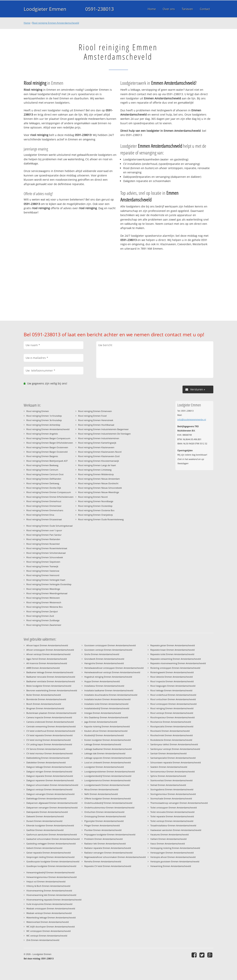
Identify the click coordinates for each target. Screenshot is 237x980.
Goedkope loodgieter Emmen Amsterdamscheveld (51, 866)
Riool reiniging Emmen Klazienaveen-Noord (100, 452)
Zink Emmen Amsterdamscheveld (43, 940)
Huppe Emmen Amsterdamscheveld (102, 681)
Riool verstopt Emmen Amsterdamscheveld (172, 713)
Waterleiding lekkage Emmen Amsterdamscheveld (51, 917)
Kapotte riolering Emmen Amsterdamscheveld (107, 726)
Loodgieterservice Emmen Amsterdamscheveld (107, 780)
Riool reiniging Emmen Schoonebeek (45, 557)
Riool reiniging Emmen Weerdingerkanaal (47, 593)
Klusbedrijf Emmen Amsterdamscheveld (104, 735)
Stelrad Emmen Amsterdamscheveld (168, 785)
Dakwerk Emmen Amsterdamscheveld (45, 816)
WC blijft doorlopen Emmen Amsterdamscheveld (51, 927)
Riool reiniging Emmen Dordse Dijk (44, 488)
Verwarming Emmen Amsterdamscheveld (171, 866)
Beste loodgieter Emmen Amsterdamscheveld (49, 686)
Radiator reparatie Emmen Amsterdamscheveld (108, 848)
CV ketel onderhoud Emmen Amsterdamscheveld (51, 731)
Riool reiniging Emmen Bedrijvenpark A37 (47, 461)
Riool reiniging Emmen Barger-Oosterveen (47, 447)
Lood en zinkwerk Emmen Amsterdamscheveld (108, 762)
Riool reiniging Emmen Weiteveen (43, 598)
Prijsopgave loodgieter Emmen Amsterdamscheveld (110, 834)
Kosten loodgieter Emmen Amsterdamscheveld (108, 740)
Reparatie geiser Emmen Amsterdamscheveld (173, 645)
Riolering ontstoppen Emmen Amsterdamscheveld (175, 668)
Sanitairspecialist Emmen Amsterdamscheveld (173, 758)
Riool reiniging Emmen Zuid (40, 616)
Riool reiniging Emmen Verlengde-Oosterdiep (49, 584)
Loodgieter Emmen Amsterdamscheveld (104, 767)
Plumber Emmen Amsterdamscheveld (103, 830)
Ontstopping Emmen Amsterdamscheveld (105, 816)
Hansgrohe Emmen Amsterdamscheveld (104, 663)
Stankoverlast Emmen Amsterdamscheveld (171, 780)
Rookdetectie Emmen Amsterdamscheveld (171, 740)
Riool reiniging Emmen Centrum (42, 470)
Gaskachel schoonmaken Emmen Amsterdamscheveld (53, 839)
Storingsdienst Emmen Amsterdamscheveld (172, 789)
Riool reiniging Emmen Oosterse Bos (96, 510)
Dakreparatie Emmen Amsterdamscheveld (47, 812)
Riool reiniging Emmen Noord (93, 497)
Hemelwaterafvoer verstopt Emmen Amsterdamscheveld (112, 672)
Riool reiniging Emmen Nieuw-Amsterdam (99, 479)
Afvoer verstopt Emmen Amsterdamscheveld (48, 654)
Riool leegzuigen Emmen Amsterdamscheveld (173, 686)
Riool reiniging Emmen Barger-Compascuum (48, 438)
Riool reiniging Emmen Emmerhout (44, 501)
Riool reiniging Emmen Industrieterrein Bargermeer (103, 429)
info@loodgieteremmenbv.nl (192, 419)
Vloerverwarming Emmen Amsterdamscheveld (49, 891)
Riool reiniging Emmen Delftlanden (44, 479)
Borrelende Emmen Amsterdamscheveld (46, 699)
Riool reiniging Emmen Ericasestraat (44, 519)
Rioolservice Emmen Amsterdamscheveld (171, 722)
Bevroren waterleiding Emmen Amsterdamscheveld (52, 690)
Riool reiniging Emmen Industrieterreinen (99, 438)
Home (27, 23)
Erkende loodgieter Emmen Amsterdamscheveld (50, 825)
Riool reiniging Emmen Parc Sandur (44, 535)
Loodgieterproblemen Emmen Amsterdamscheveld (110, 771)
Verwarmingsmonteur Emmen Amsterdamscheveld (52, 877)
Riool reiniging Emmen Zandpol (42, 611)
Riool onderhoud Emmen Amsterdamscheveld (173, 695)
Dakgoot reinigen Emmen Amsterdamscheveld (49, 771)
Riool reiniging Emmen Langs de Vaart (97, 465)
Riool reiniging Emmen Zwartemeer (44, 625)
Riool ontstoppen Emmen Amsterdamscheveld (173, 704)
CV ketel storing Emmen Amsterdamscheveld (49, 740)
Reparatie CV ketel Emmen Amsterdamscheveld (108, 866)
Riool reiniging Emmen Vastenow (43, 571)
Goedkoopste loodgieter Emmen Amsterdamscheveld (53, 861)
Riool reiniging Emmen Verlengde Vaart (46, 580)
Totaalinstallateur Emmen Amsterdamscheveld (173, 825)
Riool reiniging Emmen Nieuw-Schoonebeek (100, 488)
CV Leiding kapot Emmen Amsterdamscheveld (49, 744)
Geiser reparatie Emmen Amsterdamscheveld (49, 853)
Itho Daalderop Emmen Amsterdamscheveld (106, 717)
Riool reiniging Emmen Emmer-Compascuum (49, 492)
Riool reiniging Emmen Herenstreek (96, 420)
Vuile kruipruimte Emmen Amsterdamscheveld (49, 904)
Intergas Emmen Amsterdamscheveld (103, 713)
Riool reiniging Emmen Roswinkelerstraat (47, 548)
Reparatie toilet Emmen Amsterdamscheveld (172, 654)
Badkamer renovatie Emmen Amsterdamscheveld (51, 677)
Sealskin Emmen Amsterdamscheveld (169, 767)
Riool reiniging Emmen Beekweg (42, 465)
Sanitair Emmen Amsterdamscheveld (168, 753)
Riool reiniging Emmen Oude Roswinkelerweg (101, 519)
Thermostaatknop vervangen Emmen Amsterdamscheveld (179, 803)
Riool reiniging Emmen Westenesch (44, 602)
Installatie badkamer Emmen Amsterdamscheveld (109, 690)
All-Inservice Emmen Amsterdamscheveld (47, 663)
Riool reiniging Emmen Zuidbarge (43, 620)
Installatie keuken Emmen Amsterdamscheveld (107, 699)
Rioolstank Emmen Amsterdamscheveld (170, 731)
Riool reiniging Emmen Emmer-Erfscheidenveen (50, 497)
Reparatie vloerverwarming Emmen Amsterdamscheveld (178, 663)
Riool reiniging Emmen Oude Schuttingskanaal (49, 526)
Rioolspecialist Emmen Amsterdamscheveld (172, 726)
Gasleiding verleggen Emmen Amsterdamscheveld (51, 844)
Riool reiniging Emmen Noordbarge (96, 501)
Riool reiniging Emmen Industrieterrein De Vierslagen (104, 434)
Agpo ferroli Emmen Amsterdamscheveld (47, 659)
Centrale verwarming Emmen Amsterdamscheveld (51, 726)
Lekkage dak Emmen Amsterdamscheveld (105, 753)
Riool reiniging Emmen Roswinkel (43, 544)
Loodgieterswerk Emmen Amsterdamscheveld (107, 785)
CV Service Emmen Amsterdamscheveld (46, 749)
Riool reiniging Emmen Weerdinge (43, 589)
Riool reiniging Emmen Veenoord (43, 575)
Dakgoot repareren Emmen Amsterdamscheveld (50, 780)
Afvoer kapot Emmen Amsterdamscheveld (47, 645)
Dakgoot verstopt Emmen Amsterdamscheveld (49, 789)
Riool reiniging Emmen (38, 411)
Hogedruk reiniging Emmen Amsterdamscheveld (108, 677)
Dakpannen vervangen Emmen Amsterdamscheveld (52, 808)
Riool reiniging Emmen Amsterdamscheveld (56, 23)
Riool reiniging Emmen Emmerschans (45, 510)
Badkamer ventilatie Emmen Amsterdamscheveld (51, 681)
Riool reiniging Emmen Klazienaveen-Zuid (99, 456)
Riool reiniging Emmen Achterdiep (43, 425)
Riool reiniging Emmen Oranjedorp (95, 515)
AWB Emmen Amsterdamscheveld (43, 668)
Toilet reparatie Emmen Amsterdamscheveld (172, 816)
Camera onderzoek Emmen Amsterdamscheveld (50, 722)
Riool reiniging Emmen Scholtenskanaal (46, 553)
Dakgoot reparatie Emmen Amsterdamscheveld (50, 776)
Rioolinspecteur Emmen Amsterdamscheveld (173, 717)
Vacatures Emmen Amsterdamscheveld (170, 834)
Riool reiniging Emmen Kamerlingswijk (97, 443)
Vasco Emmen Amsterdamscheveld (168, 844)
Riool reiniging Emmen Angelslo (42, 434)
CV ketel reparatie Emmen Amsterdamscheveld (49, 735)
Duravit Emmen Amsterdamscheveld (44, 821)
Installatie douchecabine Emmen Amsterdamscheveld (111, 695)
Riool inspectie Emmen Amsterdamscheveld (172, 681)
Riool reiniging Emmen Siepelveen (43, 562)
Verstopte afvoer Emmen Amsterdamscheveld (173, 857)
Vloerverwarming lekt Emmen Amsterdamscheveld (51, 895)
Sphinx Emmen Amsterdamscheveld (168, 776)
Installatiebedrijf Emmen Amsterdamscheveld (107, 708)
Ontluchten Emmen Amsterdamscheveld (104, 812)
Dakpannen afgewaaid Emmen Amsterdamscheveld (52, 803)
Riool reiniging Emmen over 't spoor (44, 530)
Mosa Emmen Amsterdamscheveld (101, 789)
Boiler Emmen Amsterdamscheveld (44, 695)
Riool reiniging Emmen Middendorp (96, 474)
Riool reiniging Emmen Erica (40, 515)
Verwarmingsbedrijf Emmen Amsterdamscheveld (50, 872)
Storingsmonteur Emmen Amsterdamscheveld (173, 794)
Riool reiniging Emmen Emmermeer (44, 506)
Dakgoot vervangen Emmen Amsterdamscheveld (50, 794)
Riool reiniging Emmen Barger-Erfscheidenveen (50, 443)
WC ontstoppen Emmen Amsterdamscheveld (49, 931)
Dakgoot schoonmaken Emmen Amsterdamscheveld (52, 785)
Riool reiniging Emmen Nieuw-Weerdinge (99, 492)
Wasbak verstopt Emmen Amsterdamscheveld (49, 913)
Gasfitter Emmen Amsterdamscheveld (45, 830)
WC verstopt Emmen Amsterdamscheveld (47, 936)
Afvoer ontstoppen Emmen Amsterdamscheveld (50, 650)
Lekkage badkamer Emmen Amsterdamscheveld (108, 749)
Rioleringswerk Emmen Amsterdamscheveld (172, 672)
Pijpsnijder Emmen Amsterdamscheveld (104, 821)
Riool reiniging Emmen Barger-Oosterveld (47, 452)
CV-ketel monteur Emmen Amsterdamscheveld (49, 753)
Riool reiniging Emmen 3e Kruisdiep (44, 420)
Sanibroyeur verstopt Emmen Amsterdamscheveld (175, 749)
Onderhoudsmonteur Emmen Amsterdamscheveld (109, 808)
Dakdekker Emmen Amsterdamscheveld (46, 762)
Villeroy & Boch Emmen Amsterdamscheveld (48, 886)
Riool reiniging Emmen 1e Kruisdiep (44, 416)
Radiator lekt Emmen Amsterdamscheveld (105, 844)
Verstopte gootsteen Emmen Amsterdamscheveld (175, 861)
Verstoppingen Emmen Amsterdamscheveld (172, 853)
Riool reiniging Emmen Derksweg (43, 483)
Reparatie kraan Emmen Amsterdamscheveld (173, 650)
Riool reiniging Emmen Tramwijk (42, 566)
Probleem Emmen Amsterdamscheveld (103, 839)
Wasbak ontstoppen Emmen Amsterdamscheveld (51, 908)
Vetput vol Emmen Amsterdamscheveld (46, 881)
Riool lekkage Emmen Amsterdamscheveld (171, 690)
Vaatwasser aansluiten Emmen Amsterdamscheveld (176, 830)
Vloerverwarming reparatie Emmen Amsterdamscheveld (54, 900)
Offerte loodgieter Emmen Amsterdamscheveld (108, 798)
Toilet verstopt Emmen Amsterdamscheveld (172, 821)
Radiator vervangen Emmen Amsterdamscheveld (108, 853)
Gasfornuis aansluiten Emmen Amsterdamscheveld (52, 834)
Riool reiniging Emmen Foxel (92, 416)
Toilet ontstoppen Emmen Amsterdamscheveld (174, 808)
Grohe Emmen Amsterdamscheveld (102, 654)
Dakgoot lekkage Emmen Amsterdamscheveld (49, 767)
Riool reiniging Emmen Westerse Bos (44, 607)
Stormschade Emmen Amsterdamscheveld (171, 798)
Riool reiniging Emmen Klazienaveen (96, 447)
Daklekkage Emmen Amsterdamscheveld (46, 798)
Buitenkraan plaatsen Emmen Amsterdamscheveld (51, 713)
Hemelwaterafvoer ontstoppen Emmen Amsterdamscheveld (114, 668)
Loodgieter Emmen (45, 9)
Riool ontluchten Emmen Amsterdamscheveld (173, 699)
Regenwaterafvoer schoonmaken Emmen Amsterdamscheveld (115, 857)
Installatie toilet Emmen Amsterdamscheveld (106, 704)
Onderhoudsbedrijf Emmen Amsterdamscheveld (108, 803)
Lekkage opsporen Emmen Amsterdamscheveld (108, 758)
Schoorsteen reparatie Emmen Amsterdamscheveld (176, 762)
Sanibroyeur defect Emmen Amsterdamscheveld (174, 744)
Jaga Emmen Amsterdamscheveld (101, 722)
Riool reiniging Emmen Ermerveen (95, 411)
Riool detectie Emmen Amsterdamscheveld (172, 677)
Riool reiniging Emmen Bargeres (42, 456)
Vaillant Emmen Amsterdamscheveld (168, 839)
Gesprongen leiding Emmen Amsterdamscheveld (50, 857)
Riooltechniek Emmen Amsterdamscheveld (172, 735)
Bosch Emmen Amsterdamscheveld (44, 704)
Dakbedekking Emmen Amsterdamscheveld (48, 758)
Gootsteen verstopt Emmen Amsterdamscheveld (108, 650)
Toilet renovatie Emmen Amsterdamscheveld (172, 812)
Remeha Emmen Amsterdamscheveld (103, 861)
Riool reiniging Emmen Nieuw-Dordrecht (98, 483)
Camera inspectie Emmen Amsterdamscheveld (49, 717)
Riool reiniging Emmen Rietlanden (43, 539)
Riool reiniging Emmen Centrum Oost (45, 474)
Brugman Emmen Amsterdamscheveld (45, 708)
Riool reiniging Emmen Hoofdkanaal (96, 425)
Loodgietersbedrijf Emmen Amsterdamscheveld (108, 776)
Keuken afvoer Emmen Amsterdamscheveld (106, 731)
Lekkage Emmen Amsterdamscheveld (103, 744)
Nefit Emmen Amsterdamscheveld (101, 794)
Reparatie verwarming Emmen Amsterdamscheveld (176, 659)
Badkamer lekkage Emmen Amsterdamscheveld (50, 672)
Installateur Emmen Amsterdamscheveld (104, 686)
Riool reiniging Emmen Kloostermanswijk (99, 461)
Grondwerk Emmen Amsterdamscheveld (104, 659)
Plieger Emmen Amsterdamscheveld (102, 825)
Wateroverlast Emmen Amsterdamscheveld (48, 922)
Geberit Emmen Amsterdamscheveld (44, 848)
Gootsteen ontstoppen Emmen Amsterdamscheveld (110, 645)
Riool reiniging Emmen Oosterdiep (95, 506)
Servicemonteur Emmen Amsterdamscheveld (173, 771)
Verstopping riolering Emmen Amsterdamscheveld (175, 848)
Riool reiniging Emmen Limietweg (95, 470)
